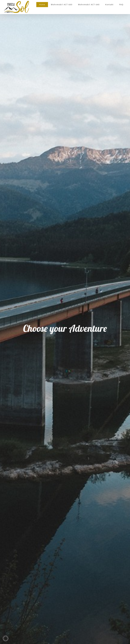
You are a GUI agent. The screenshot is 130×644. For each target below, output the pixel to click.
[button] (6, 638)
